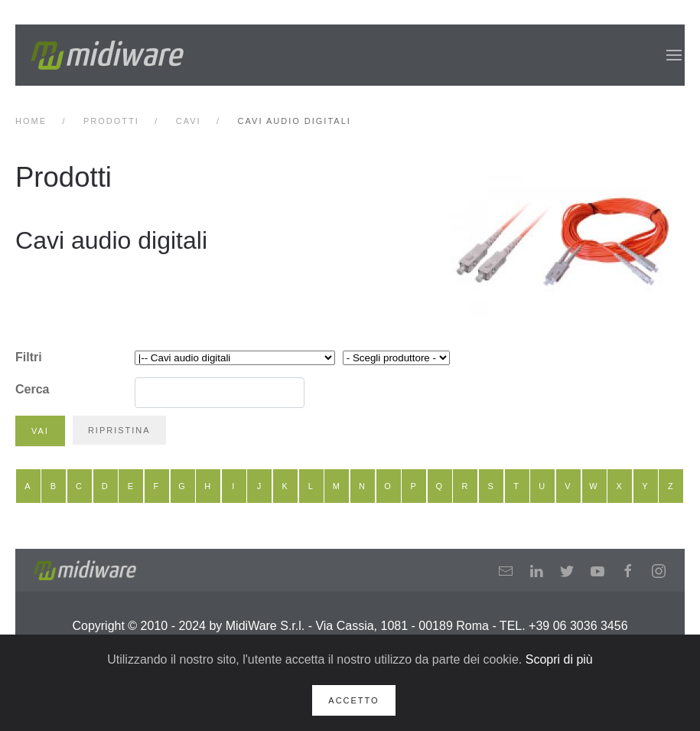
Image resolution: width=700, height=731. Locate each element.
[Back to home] (107, 55)
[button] (674, 55)
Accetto (353, 700)
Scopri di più (559, 659)
